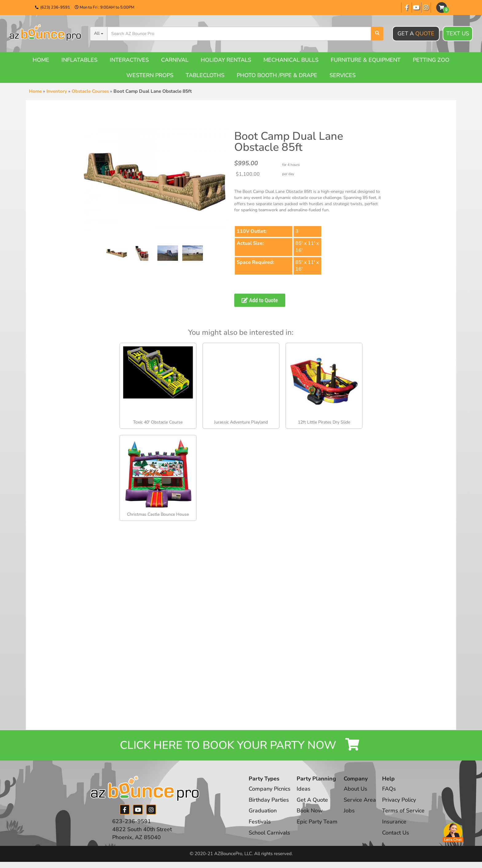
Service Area (360, 800)
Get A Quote (312, 800)
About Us (356, 789)
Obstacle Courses (90, 91)
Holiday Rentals (226, 60)
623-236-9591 (132, 821)
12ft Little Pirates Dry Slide (324, 422)
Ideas (304, 789)
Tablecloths (205, 75)
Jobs (349, 811)
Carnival (175, 60)
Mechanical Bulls (291, 60)
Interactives (129, 60)
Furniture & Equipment (366, 60)
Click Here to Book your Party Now (241, 745)
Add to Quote (260, 300)
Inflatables (79, 60)
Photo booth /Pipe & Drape (277, 75)
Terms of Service (403, 811)
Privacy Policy (399, 800)
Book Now (310, 811)
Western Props (150, 75)
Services (343, 75)
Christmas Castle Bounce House (158, 514)
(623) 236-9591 (55, 7)
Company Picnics (270, 789)
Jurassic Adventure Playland (241, 422)
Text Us (458, 34)
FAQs (389, 789)
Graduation (263, 811)
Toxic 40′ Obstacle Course (158, 422)
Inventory (57, 91)
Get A (416, 33)
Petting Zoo (431, 60)
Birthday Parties (269, 800)
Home (41, 60)
